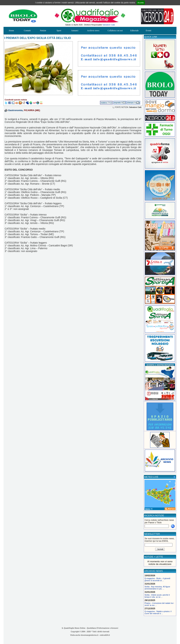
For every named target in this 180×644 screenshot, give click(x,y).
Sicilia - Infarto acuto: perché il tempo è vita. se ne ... (157, 596)
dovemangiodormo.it (90, 635)
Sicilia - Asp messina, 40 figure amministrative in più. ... (157, 588)
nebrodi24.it (105, 635)
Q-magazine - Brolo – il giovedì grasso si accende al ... (157, 579)
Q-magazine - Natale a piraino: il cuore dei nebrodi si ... (158, 612)
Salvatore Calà (109, 25)
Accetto (141, 3)
